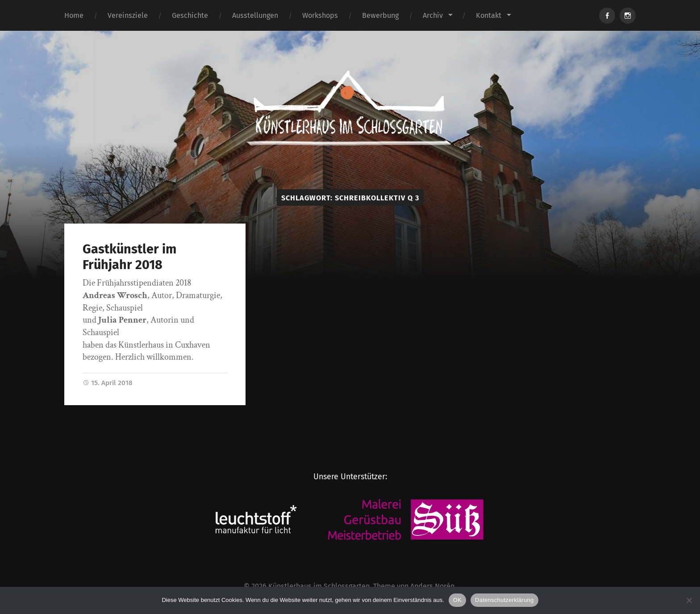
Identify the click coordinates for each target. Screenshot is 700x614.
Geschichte (190, 15)
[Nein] (689, 600)
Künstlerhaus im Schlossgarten (319, 586)
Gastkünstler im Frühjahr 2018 (129, 257)
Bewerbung (380, 15)
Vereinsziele (128, 15)
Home (74, 15)
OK (457, 600)
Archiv (433, 15)
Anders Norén (432, 586)
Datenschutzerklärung (504, 600)
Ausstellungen (255, 15)
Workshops (320, 15)
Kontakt (489, 15)
